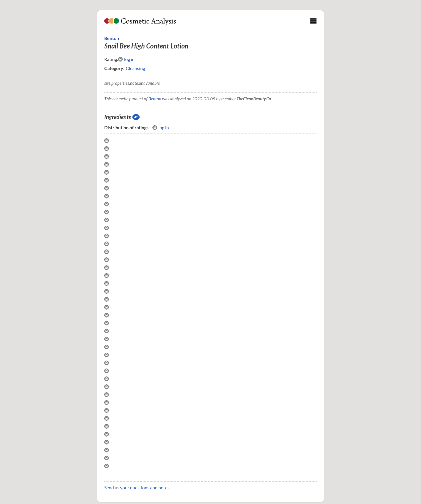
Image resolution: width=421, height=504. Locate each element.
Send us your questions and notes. (137, 487)
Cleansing (135, 68)
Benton (112, 38)
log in (126, 59)
